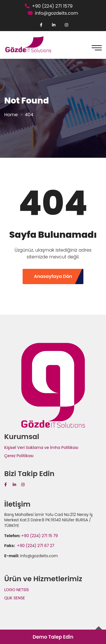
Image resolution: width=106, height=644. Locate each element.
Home (11, 115)
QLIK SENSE (15, 598)
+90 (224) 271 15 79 (40, 536)
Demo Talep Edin (53, 637)
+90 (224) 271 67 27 (35, 546)
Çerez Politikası (19, 456)
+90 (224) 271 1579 (52, 6)
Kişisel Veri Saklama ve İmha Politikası (41, 448)
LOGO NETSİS (17, 590)
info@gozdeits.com (57, 13)
